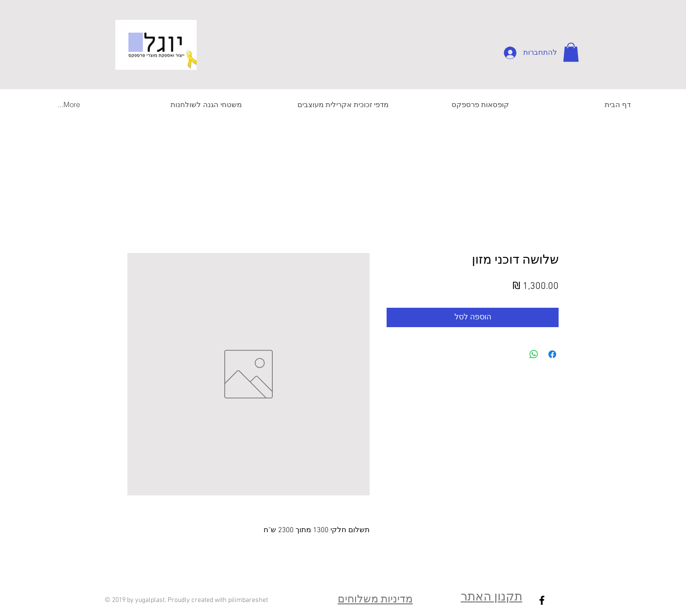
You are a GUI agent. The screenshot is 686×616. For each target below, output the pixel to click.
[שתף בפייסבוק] (552, 354)
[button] (571, 52)
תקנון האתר (491, 598)
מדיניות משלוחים (375, 600)
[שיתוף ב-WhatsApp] (534, 354)
